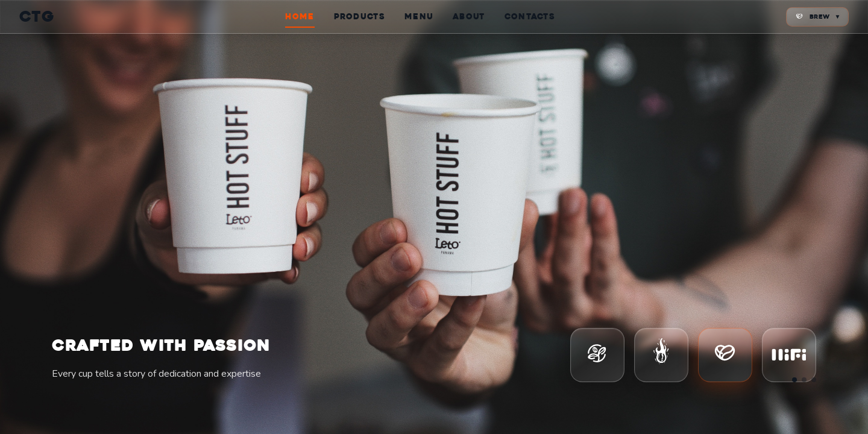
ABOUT (469, 17)
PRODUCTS (360, 17)
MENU (419, 17)
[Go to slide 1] (794, 380)
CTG (37, 17)
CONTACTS (530, 17)
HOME (300, 17)
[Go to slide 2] (804, 380)
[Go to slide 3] (814, 380)
